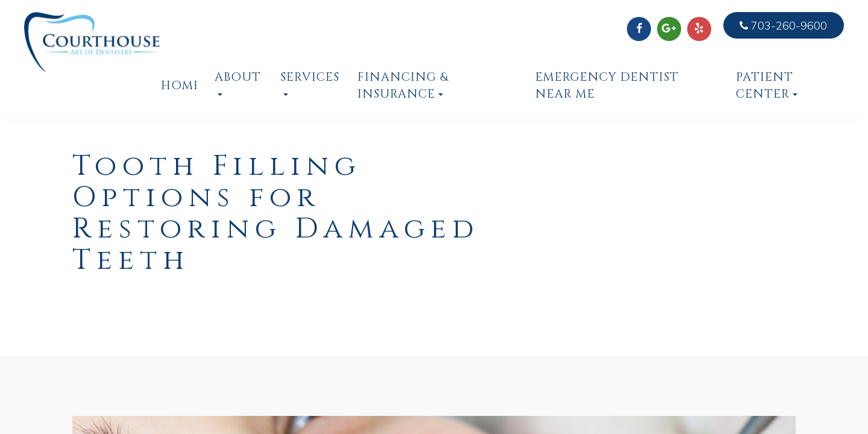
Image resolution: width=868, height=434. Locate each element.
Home (179, 86)
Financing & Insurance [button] (403, 86)
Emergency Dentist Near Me (607, 86)
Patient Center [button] (767, 86)
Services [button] (310, 83)
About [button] (238, 83)
